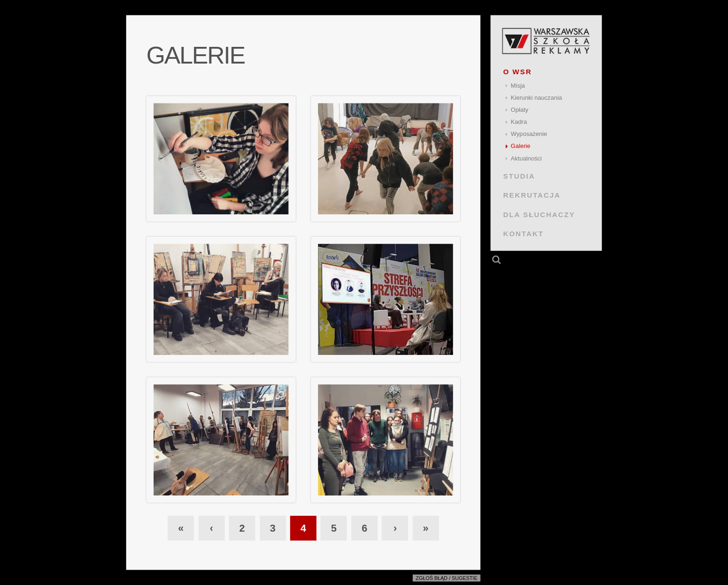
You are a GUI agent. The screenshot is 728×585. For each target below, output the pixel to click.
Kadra (519, 122)
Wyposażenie (529, 134)
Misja (518, 86)
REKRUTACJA (532, 195)
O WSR (518, 72)
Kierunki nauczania (536, 98)
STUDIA (519, 176)
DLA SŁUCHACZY (539, 214)
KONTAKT (523, 234)
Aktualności (526, 158)
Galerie (520, 146)
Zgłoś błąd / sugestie (447, 578)
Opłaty (520, 110)
